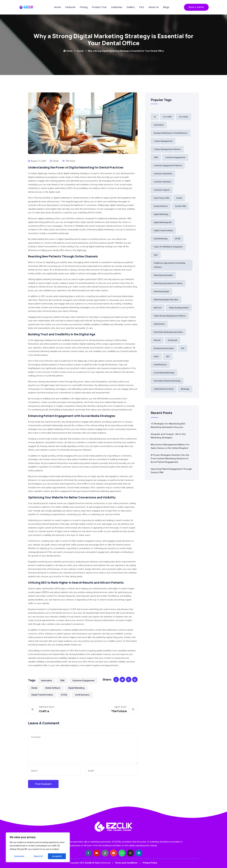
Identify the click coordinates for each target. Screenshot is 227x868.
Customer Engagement (83, 681)
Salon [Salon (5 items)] (156, 356)
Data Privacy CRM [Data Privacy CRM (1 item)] (161, 198)
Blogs (166, 7)
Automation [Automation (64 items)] (159, 125)
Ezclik (88, 863)
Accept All (57, 856)
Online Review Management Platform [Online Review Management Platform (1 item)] (170, 316)
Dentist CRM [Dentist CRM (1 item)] (180, 206)
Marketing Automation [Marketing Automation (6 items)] (163, 275)
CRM (62, 681)
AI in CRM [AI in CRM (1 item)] (167, 117)
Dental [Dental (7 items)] (179, 198)
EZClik (64, 695)
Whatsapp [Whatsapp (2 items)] (185, 389)
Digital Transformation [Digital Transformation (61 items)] (163, 230)
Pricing (84, 7)
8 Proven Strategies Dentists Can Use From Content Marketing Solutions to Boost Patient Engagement (170, 459)
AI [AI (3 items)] (155, 117)
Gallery (131, 7)
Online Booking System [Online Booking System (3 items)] (179, 308)
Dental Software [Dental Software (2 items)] (161, 206)
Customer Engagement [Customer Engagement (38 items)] (175, 157)
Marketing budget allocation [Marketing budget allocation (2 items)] (166, 300)
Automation (47, 681)
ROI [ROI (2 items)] (183, 348)
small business (82, 695)
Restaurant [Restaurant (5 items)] (173, 340)
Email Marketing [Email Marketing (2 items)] (161, 239)
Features (70, 7)
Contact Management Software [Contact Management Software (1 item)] (167, 149)
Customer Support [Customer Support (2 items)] (162, 190)
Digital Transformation (42, 695)
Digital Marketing (76, 688)
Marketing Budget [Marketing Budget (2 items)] (161, 291)
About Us (154, 7)
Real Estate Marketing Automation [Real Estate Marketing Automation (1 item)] (168, 332)
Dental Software (53, 688)
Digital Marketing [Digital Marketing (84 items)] (161, 214)
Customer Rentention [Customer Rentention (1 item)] (163, 174)
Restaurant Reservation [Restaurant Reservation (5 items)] (164, 348)
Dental (80, 51)
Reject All (38, 856)
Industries (117, 7)
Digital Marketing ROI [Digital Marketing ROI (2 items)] (163, 222)
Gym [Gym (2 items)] (156, 255)
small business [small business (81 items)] (160, 365)
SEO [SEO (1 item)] (168, 356)
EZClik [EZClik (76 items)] (178, 239)
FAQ (142, 7)
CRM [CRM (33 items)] (156, 157)
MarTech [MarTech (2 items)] (158, 308)
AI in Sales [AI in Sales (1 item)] (183, 117)
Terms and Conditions (126, 863)
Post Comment (43, 784)
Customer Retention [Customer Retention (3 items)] (162, 182)
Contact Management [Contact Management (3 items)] (163, 141)
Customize (19, 856)
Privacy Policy (150, 863)
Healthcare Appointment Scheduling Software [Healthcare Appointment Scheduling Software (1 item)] (169, 265)
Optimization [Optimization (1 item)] (159, 324)
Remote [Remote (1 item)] (157, 340)
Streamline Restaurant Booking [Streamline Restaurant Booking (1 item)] (167, 381)
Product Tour (99, 7)
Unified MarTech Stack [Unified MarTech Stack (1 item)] (164, 389)
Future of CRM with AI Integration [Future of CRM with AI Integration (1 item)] (168, 247)
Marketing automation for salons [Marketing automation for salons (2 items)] (168, 283)
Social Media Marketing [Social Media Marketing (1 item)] (164, 373)
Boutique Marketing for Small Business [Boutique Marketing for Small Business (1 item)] (171, 133)
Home (57, 7)
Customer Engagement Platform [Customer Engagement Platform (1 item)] (168, 165)
